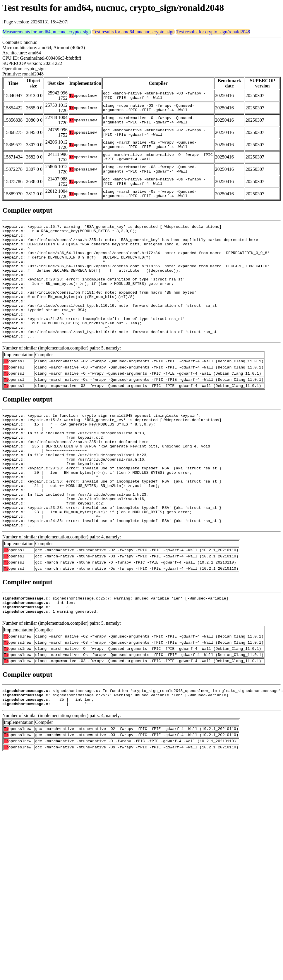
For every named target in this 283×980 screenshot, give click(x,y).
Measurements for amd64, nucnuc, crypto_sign (47, 32)
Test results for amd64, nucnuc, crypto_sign (133, 32)
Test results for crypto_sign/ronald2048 (213, 32)
